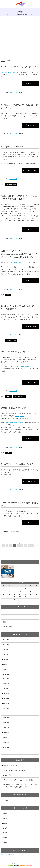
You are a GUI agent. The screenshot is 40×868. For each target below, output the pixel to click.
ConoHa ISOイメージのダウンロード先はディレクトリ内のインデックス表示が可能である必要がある (20, 786)
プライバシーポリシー (7, 855)
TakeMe (5, 800)
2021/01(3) (6, 708)
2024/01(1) (6, 650)
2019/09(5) (6, 733)
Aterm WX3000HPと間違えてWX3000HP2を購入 (17, 770)
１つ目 (17, 416)
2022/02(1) (6, 674)
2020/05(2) (6, 713)
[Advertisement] (20, 39)
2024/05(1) (6, 640)
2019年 (5, 838)
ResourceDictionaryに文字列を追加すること (18, 262)
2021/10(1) (6, 679)
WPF (8, 295)
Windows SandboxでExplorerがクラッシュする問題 (18, 780)
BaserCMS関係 (8, 627)
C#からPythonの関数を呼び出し (14, 423)
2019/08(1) (6, 737)
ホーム (3, 61)
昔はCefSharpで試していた (9, 72)
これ (24, 164)
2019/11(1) (6, 723)
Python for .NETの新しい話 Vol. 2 (16, 352)
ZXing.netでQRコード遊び (13, 146)
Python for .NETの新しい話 (14, 408)
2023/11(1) (6, 655)
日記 (4, 622)
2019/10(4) (6, 728)
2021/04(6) (6, 694)
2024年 (5, 813)
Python (8, 397)
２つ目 (22, 416)
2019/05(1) (6, 752)
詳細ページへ (31, 84)
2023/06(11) (7, 664)
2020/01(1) (6, 718)
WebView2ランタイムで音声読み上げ (19, 67)
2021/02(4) (6, 703)
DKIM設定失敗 (7, 775)
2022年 (5, 823)
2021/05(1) (6, 689)
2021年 (5, 828)
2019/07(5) (6, 742)
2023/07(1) (6, 660)
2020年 (5, 833)
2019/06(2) (6, 747)
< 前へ (20, 544)
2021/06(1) (6, 684)
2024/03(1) (6, 645)
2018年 (5, 843)
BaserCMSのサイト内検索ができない (19, 464)
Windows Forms (11, 184)
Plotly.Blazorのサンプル (10, 765)
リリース (12, 531)
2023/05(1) (6, 669)
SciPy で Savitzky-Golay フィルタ (25, 366)
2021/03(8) (6, 699)
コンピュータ (13, 92)
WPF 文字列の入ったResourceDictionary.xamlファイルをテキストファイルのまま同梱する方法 (19, 254)
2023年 (5, 818)
